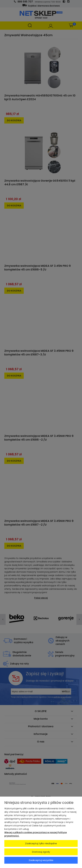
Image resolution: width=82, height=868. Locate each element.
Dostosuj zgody (41, 852)
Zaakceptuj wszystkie (41, 860)
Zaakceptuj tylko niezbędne (41, 843)
